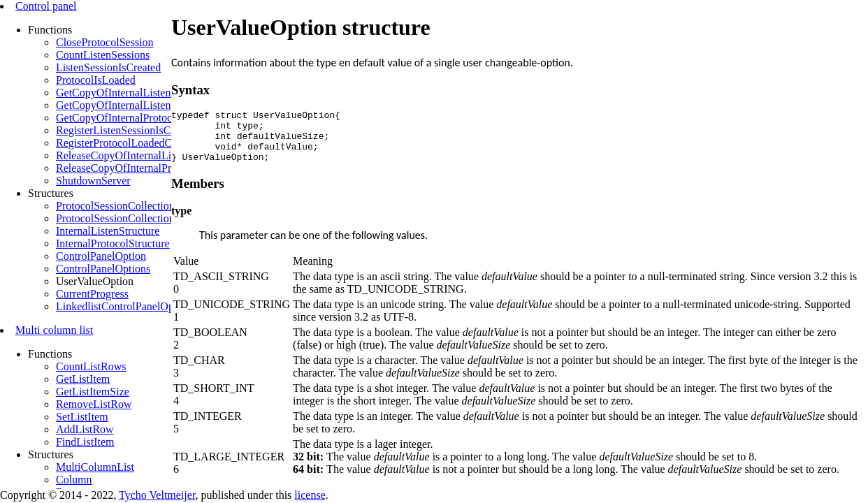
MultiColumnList (95, 467)
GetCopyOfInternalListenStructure (134, 93)
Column (74, 480)
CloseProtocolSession (105, 42)
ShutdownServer (93, 181)
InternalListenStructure (108, 231)
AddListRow (85, 429)
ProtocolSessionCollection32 (121, 218)
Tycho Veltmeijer (157, 495)
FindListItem (85, 442)
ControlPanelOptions (103, 269)
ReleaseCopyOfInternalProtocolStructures (150, 168)
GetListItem (83, 379)
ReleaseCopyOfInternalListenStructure (143, 155)
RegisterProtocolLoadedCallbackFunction (150, 143)
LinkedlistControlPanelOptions (126, 306)
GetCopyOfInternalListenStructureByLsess (153, 105)
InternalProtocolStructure (113, 243)
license (310, 495)
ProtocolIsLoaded (96, 80)
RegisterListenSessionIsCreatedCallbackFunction (167, 130)
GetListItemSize (93, 392)
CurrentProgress (92, 294)
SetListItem (82, 417)
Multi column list (54, 330)
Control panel (46, 6)
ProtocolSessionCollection (115, 206)
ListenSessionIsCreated (108, 67)
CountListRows (91, 366)
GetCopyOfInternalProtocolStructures (141, 118)
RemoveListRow (94, 404)
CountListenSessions (103, 55)
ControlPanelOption (101, 256)
